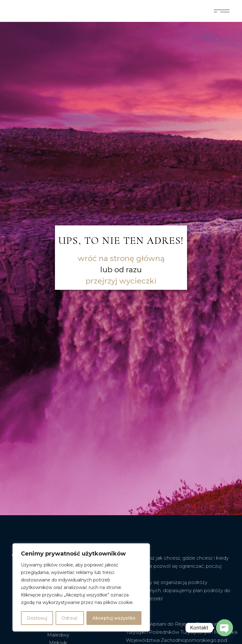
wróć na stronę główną (121, 258)
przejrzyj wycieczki (121, 281)
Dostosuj (37, 618)
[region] (81, 587)
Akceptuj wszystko (114, 618)
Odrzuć (70, 618)
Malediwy (58, 635)
